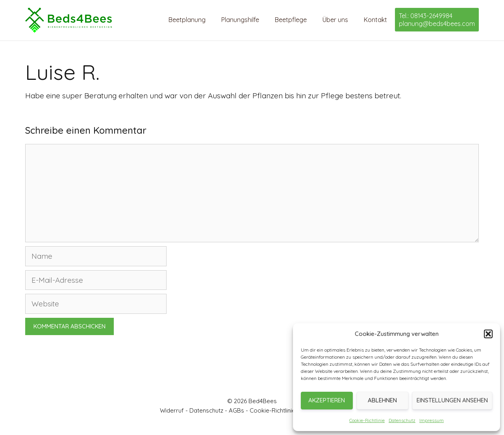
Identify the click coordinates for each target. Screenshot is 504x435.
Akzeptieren (327, 400)
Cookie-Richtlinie (367, 420)
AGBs (236, 410)
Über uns (335, 20)
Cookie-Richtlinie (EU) (279, 410)
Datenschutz (402, 420)
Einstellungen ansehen (452, 400)
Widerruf (172, 410)
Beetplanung (187, 20)
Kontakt (375, 20)
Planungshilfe (240, 20)
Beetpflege (291, 20)
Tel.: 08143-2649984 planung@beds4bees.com (437, 20)
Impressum (432, 420)
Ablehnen (382, 400)
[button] (488, 334)
